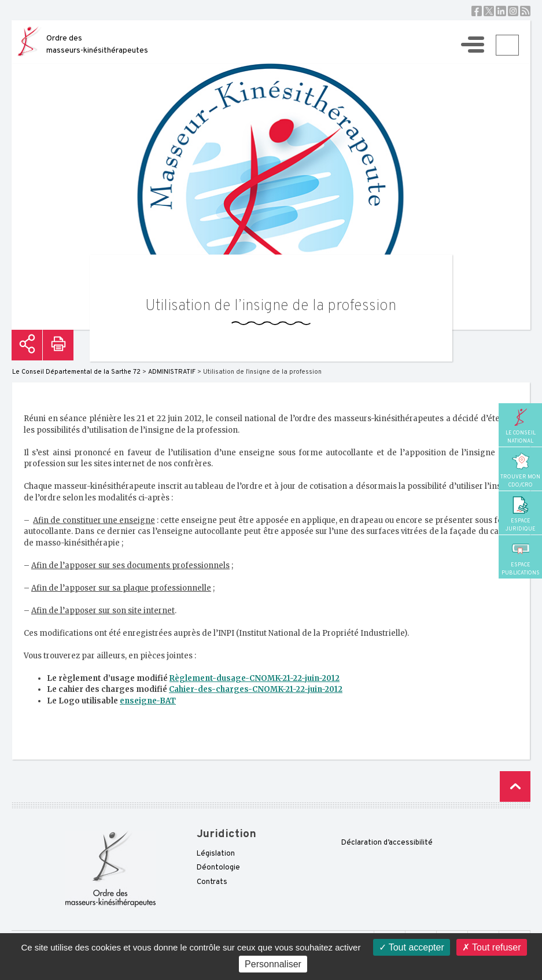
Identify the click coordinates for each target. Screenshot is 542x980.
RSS (525, 11)
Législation (216, 854)
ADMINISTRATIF (172, 372)
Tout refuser (492, 947)
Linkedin (501, 11)
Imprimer (58, 345)
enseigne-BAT (148, 701)
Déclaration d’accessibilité (387, 843)
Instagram (513, 11)
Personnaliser (273, 964)
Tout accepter (412, 947)
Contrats (212, 882)
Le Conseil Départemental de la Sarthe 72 (76, 372)
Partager (27, 345)
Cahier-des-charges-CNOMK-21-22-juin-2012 (256, 689)
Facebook (477, 11)
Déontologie (218, 868)
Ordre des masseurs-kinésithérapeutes (97, 45)
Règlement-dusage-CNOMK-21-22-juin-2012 (255, 678)
